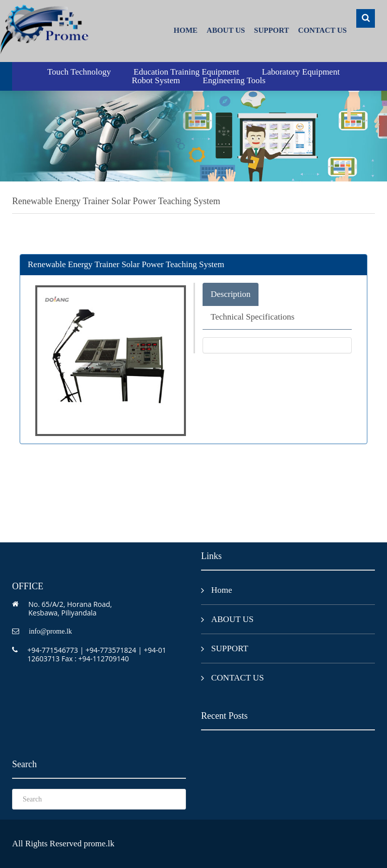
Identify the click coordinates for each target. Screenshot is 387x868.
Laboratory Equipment (301, 72)
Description (231, 294)
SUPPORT (271, 30)
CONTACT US (323, 30)
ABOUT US (226, 30)
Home (186, 30)
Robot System (156, 80)
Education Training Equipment (186, 72)
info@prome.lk (50, 631)
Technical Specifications (252, 317)
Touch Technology (79, 72)
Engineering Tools (234, 80)
